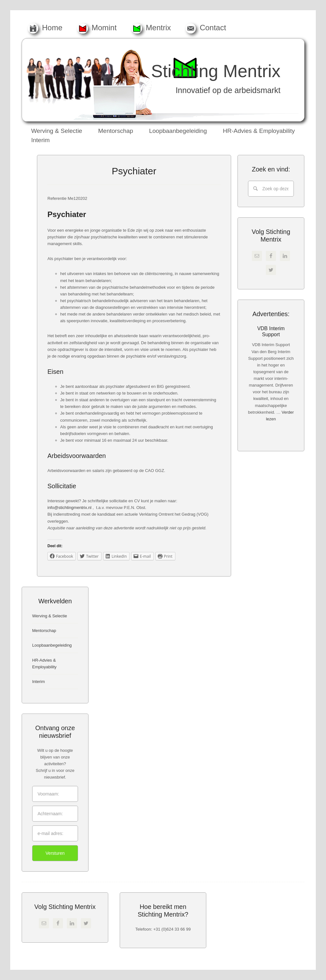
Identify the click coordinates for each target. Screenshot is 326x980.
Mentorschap (44, 631)
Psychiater (134, 171)
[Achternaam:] (55, 814)
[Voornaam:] (55, 794)
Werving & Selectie (50, 616)
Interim (39, 682)
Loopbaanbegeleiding (52, 645)
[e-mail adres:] (55, 833)
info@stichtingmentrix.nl (69, 508)
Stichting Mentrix (216, 71)
